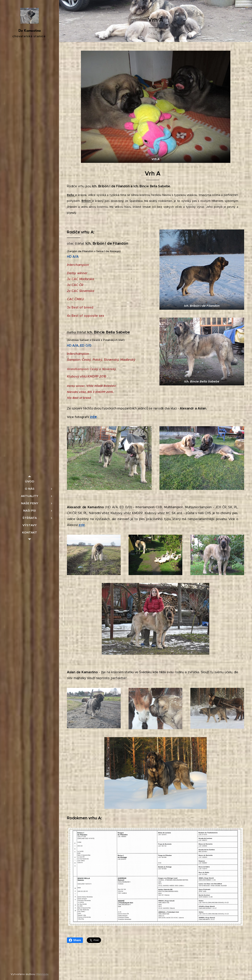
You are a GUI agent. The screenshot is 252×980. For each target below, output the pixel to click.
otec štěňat (76, 243)
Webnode (42, 974)
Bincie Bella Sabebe (112, 332)
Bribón (87, 201)
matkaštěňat (77, 332)
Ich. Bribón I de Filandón (107, 243)
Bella (71, 195)
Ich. (90, 332)
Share (75, 940)
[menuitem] (30, 481)
